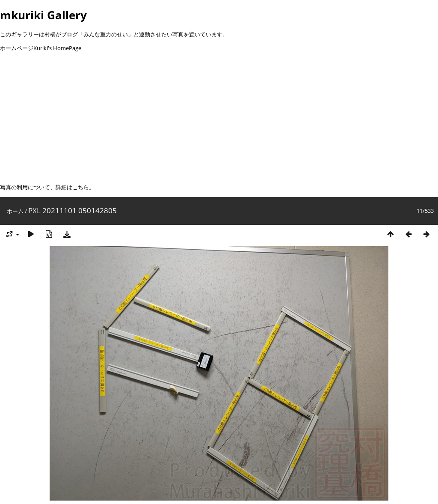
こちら (81, 187)
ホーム (15, 211)
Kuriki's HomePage (57, 48)
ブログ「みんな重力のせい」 (97, 34)
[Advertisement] (219, 118)
